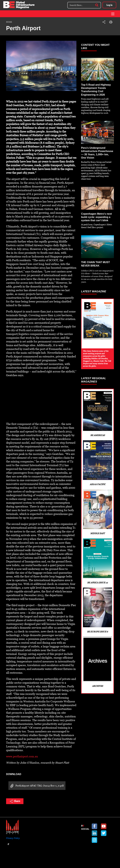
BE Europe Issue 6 (97, 615)
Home (9, 22)
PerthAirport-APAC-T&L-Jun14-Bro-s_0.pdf (36, 786)
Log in (109, 5)
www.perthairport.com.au (22, 756)
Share (15, 801)
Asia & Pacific (97, 464)
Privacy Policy (13, 838)
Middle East (97, 514)
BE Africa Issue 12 (97, 564)
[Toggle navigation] (113, 14)
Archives (97, 667)
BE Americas (97, 414)
